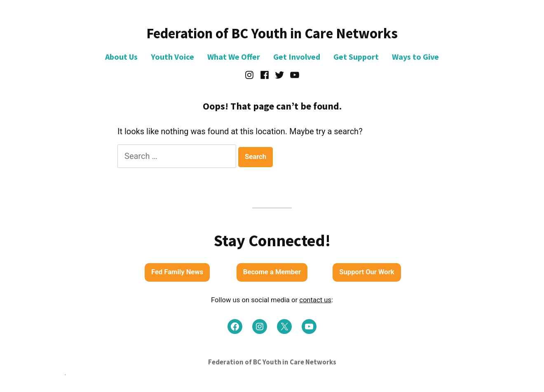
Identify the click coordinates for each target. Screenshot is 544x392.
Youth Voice (172, 57)
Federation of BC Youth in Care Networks (272, 33)
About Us (121, 57)
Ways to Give (415, 57)
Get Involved (297, 57)
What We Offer (234, 57)
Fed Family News (177, 272)
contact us (315, 300)
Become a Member (272, 272)
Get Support (356, 57)
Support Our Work (367, 272)
